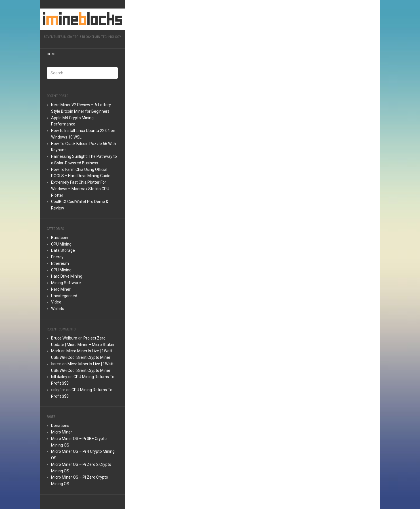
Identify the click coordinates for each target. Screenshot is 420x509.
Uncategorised (64, 296)
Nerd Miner (61, 289)
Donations (60, 426)
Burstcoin (60, 238)
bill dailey (59, 377)
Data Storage (63, 250)
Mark (56, 351)
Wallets (58, 309)
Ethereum (60, 263)
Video (56, 302)
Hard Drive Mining (67, 276)
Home (52, 54)
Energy (57, 257)
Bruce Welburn (64, 338)
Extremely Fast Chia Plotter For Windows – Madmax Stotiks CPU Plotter (80, 189)
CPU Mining (61, 244)
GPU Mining (61, 270)
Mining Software (66, 283)
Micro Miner (62, 432)
